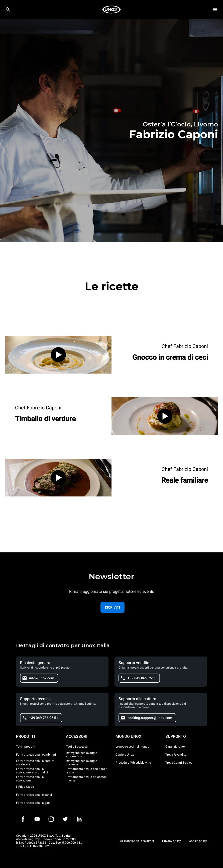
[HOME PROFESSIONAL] (112, 10)
